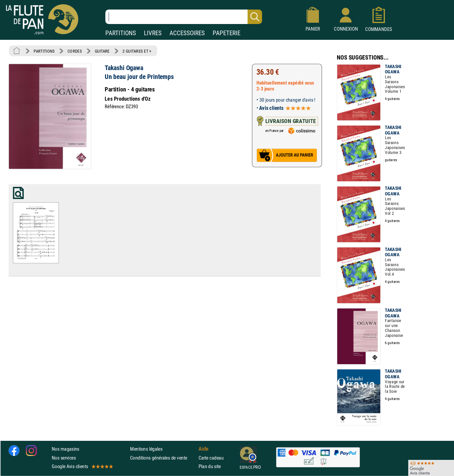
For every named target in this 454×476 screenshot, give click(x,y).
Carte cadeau (211, 458)
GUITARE (102, 51)
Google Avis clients (82, 466)
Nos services (64, 458)
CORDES (75, 51)
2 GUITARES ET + (137, 51)
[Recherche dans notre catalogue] (184, 17)
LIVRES (153, 33)
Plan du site (210, 466)
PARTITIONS (121, 33)
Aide (203, 449)
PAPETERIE (227, 33)
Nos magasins (66, 449)
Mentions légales (146, 449)
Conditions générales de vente (163, 458)
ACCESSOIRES (187, 33)
